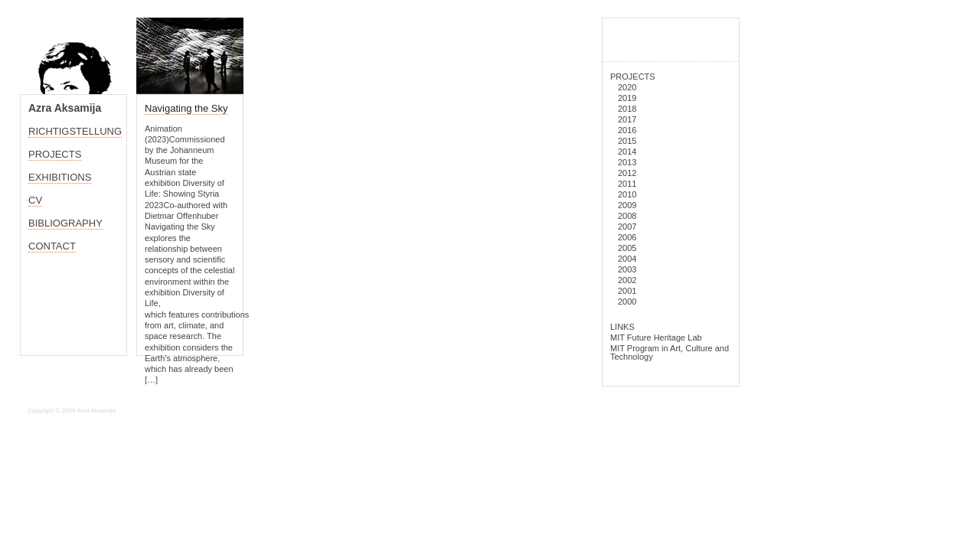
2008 (627, 216)
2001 (627, 291)
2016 (627, 130)
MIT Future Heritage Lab (656, 337)
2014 (627, 152)
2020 (627, 87)
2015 (627, 141)
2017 (627, 119)
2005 (627, 248)
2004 (627, 259)
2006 (627, 237)
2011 (627, 184)
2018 (627, 109)
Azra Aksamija (65, 108)
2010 (627, 194)
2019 (627, 98)
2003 (627, 269)
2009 (627, 205)
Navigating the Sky (186, 108)
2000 (627, 302)
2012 (627, 173)
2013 (627, 162)
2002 (627, 280)
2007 (627, 227)
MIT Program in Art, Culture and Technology (670, 352)
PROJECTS (633, 77)
